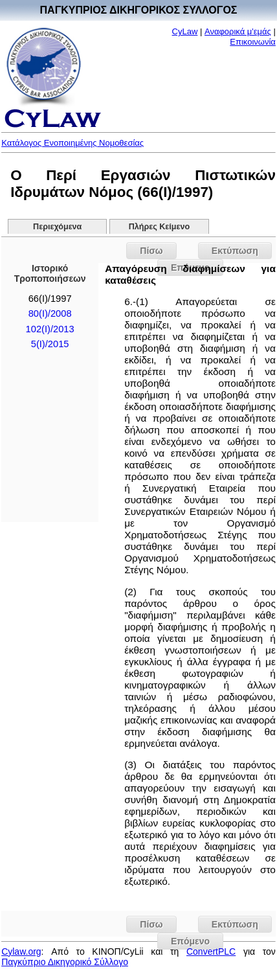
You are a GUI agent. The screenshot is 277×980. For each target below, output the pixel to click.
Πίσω (151, 251)
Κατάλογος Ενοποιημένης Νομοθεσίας (72, 143)
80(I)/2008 (50, 313)
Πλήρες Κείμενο (160, 227)
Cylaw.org (21, 952)
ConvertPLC (211, 952)
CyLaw (185, 31)
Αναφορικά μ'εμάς (238, 31)
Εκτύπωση (235, 251)
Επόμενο (190, 941)
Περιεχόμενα (57, 227)
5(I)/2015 (50, 344)
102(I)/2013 (50, 329)
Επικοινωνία (253, 42)
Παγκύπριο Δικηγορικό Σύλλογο (65, 962)
